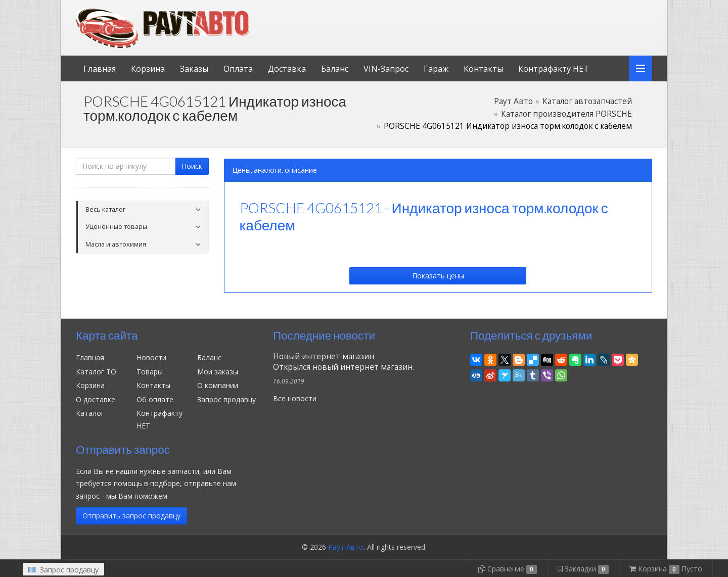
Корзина (148, 69)
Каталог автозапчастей (587, 101)
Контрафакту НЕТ (554, 69)
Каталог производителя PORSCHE (566, 114)
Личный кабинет (583, 9)
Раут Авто (513, 101)
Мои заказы (218, 372)
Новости (151, 357)
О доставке (96, 399)
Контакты (483, 69)
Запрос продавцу (226, 399)
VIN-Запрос (386, 69)
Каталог (90, 413)
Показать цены (438, 276)
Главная (100, 69)
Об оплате (155, 399)
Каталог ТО (96, 372)
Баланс (335, 69)
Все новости (295, 398)
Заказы (194, 69)
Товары (150, 372)
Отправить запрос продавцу (131, 516)
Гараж (436, 69)
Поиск (192, 166)
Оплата (238, 69)
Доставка (287, 69)
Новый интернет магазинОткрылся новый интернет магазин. (344, 362)
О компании (218, 385)
